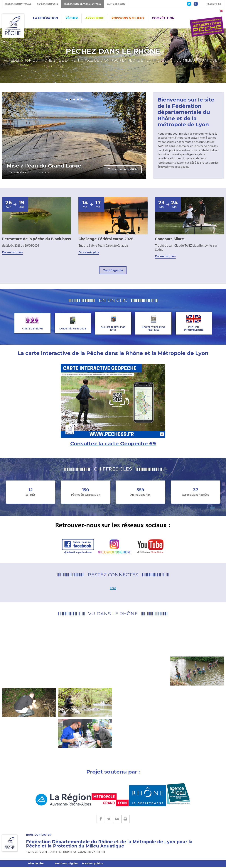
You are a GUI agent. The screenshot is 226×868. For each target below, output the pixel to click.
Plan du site (36, 864)
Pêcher (72, 18)
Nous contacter (39, 836)
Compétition (163, 18)
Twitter (109, 820)
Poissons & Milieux (128, 18)
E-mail (117, 820)
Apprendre (95, 18)
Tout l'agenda (113, 271)
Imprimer (125, 820)
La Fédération (45, 18)
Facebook (101, 820)
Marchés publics (94, 864)
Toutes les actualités (123, 169)
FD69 (113, 589)
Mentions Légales (67, 864)
